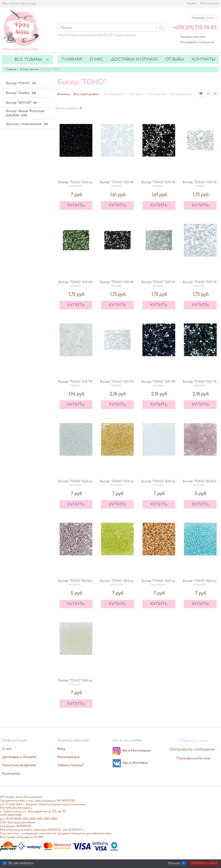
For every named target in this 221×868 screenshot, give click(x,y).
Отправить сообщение (197, 42)
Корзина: (203, 18)
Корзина (174, 863)
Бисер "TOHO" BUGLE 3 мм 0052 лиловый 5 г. (94, 581)
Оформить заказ (204, 863)
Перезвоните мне (193, 37)
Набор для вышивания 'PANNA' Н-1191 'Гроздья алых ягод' (103, 35)
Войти (191, 3)
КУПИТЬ (76, 205)
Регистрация (209, 3)
